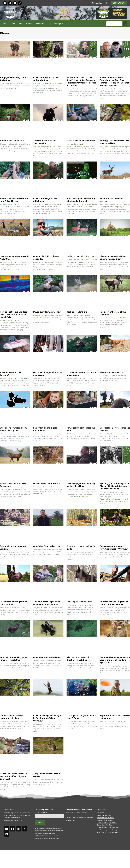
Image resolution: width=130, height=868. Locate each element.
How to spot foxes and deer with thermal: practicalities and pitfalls (14, 314)
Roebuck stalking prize (78, 312)
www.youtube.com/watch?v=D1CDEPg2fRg (115, 205)
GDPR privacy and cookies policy (108, 827)
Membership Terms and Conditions (108, 832)
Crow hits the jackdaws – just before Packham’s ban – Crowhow (48, 718)
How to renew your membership (107, 830)
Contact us (100, 813)
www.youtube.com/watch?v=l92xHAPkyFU (48, 84)
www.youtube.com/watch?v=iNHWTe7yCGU (48, 147)
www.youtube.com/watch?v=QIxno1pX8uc (48, 205)
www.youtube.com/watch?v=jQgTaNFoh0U (15, 262)
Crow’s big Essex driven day (47, 546)
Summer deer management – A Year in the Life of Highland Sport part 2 (115, 660)
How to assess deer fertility (47, 483)
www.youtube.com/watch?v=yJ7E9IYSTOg (81, 315)
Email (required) (41, 812)
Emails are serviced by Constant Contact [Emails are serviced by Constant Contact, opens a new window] (49, 838)
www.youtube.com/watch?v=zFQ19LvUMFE (82, 205)
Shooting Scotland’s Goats (79, 602)
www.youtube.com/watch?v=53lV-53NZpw (82, 260)
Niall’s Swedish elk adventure (81, 141)
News (20, 24)
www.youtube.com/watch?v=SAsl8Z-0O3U (115, 318)
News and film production (105, 820)
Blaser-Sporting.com (81, 496)
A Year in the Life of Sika (12, 141)
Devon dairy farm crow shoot (47, 312)
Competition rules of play (105, 825)
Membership (40, 24)
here (21, 820)
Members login (97, 3)
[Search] (125, 24)
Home (5, 24)
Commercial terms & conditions (107, 823)
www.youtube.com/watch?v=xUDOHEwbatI (48, 262)
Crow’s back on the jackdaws (47, 657)
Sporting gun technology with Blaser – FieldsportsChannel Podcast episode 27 (114, 486)
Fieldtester (29, 24)
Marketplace (59, 24)
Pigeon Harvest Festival (111, 372)
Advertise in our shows (104, 815)
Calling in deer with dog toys (80, 256)
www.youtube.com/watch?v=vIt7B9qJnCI (14, 378)
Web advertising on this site (106, 818)
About (13, 24)
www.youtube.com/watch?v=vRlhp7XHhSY (48, 315)
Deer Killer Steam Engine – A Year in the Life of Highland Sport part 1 (14, 776)
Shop (49, 24)
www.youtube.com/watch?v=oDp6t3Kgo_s (115, 147)
